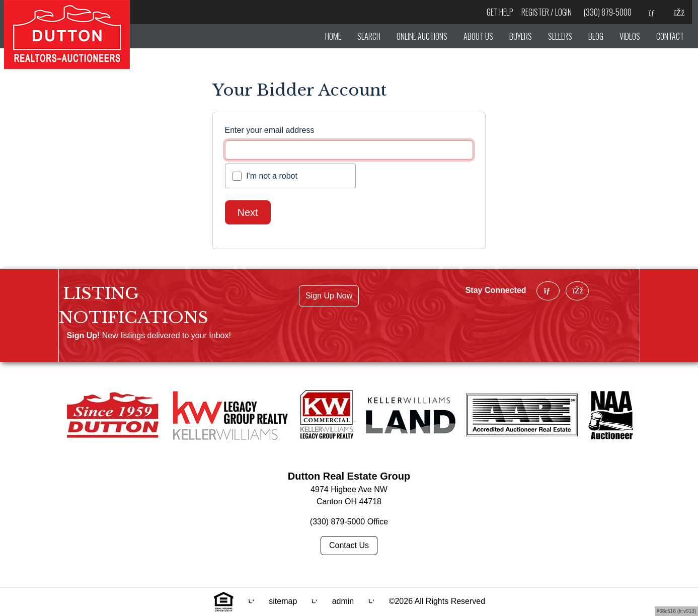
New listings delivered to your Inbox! (167, 335)
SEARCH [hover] (369, 36)
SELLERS (560, 36)
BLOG (596, 36)
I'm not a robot (272, 176)
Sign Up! (84, 335)
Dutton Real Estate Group (349, 476)
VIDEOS (630, 36)
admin (344, 601)
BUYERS (521, 36)
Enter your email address (270, 130)
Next (248, 212)
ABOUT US (478, 36)
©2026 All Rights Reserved (437, 601)
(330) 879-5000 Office (349, 522)
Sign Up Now (329, 296)
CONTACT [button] (670, 36)
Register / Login (547, 12)
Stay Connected (496, 290)
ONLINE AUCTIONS (422, 36)
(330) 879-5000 (608, 12)
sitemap (284, 601)
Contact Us (349, 545)
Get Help (500, 12)
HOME (333, 36)
